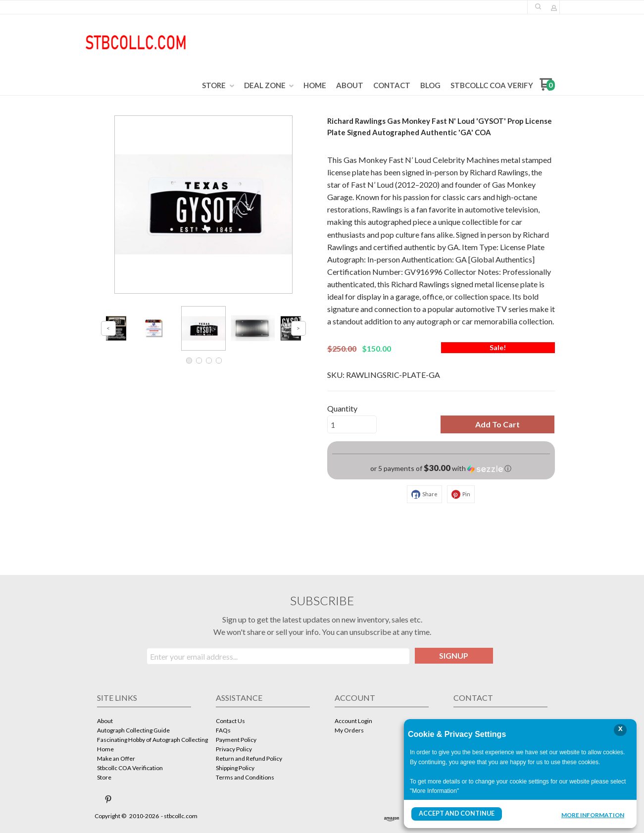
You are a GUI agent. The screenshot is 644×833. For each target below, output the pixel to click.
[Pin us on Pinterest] (108, 799)
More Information (593, 815)
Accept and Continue (455, 814)
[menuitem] (218, 86)
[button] (538, 6)
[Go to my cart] (547, 88)
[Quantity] (352, 424)
